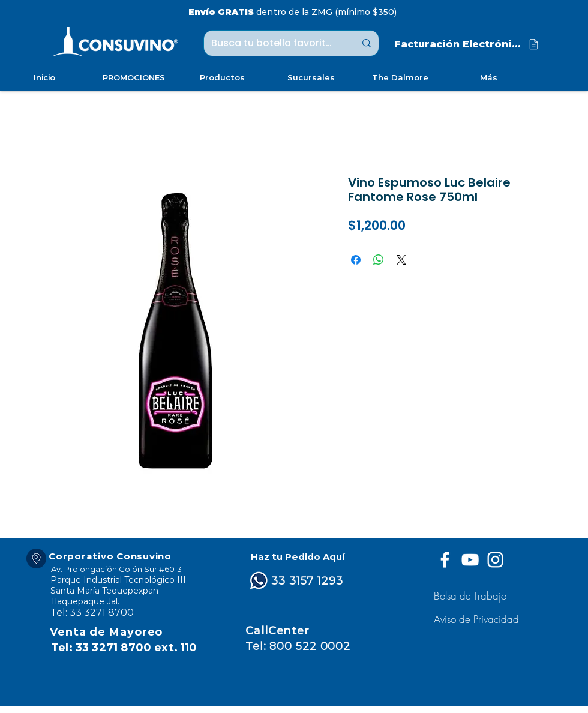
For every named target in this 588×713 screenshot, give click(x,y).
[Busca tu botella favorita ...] (274, 43)
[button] (478, 619)
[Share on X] (401, 260)
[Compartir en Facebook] (356, 260)
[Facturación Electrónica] (467, 44)
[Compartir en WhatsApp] (379, 260)
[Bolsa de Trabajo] (472, 596)
